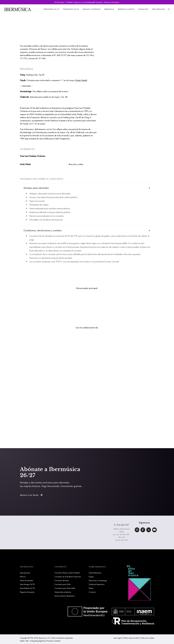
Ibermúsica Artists (126, 9)
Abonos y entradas (92, 9)
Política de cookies (147, 638)
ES (169, 9)
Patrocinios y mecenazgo (98, 580)
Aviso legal (117, 638)
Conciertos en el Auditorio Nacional (67, 577)
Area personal (159, 9)
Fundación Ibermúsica (97, 584)
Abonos (23, 577)
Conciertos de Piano (62, 580)
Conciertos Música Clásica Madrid (67, 573)
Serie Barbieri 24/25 (27, 588)
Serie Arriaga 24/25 (27, 584)
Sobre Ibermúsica (95, 573)
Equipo (91, 577)
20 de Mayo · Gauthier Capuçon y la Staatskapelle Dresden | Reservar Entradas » (87, 2)
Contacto (92, 592)
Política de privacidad (131, 638)
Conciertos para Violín (62, 584)
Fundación (143, 9)
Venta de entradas (26, 580)
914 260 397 (121, 525)
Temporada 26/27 (51, 9)
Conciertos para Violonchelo (65, 588)
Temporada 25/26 (71, 9)
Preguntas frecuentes (27, 592)
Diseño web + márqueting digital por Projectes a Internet (40, 641)
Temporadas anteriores (63, 592)
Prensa (91, 588)
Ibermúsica (109, 9)
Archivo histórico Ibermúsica (64, 596)
